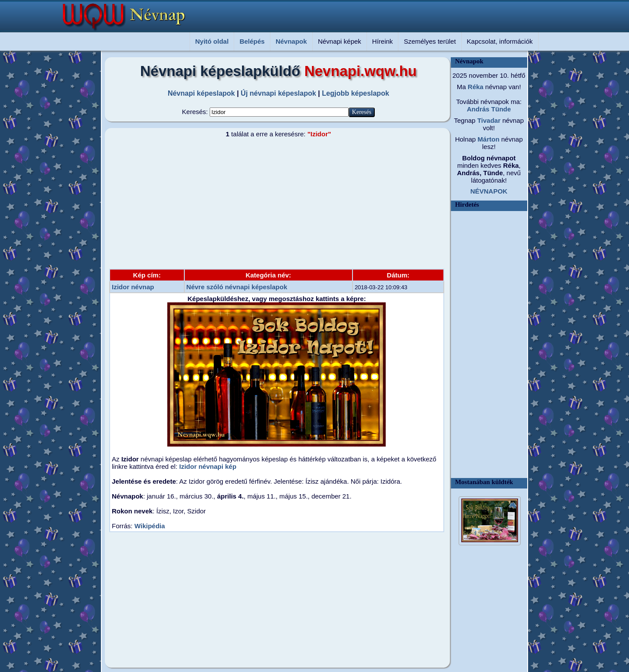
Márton (487, 139)
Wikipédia (150, 526)
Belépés (252, 41)
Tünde (500, 109)
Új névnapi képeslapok (278, 93)
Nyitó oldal (212, 41)
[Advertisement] (273, 203)
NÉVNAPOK (489, 191)
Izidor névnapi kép (208, 466)
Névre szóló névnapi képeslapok (237, 287)
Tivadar (488, 120)
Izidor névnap (133, 287)
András (478, 109)
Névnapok (291, 41)
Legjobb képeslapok (356, 93)
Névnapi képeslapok (201, 93)
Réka (475, 87)
